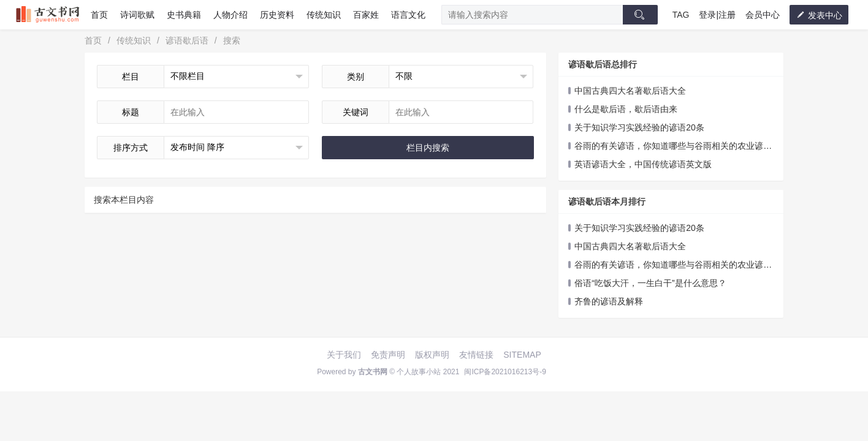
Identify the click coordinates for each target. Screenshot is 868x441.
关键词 (356, 112)
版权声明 (432, 355)
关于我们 (344, 355)
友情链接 (476, 355)
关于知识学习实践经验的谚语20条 (639, 127)
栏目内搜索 (428, 148)
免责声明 (388, 355)
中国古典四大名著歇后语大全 (630, 91)
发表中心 (819, 15)
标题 (131, 112)
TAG (681, 15)
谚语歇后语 (187, 40)
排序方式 (131, 148)
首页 (99, 15)
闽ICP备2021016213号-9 (505, 372)
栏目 (131, 77)
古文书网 (373, 372)
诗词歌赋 (137, 15)
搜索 (232, 40)
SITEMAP (522, 355)
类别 (356, 77)
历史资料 (277, 15)
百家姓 (366, 15)
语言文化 (408, 15)
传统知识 (324, 15)
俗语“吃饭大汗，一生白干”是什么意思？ (650, 283)
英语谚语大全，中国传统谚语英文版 (643, 164)
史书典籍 (184, 15)
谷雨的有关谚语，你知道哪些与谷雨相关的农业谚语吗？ (670, 147)
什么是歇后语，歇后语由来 (626, 109)
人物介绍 (230, 15)
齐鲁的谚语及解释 (609, 301)
